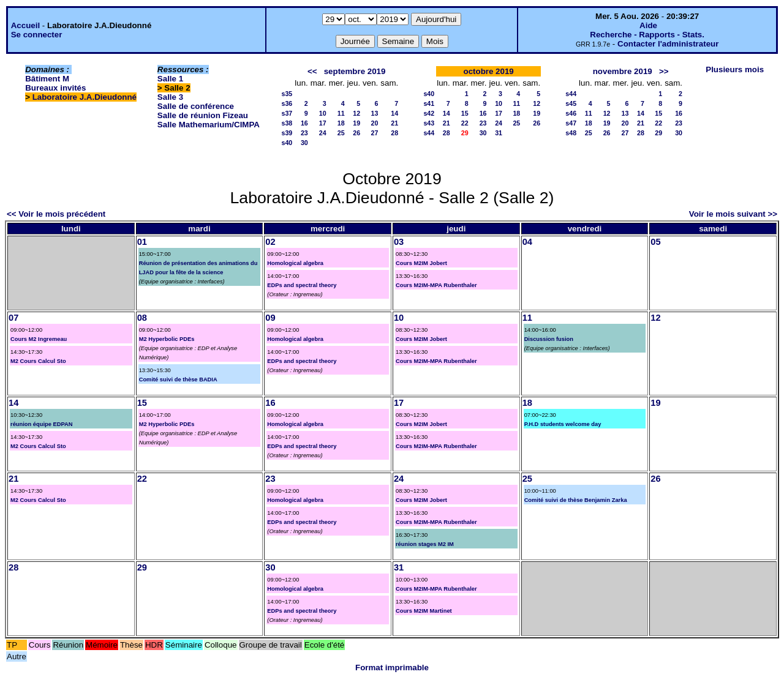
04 (527, 242)
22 (465, 123)
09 (270, 318)
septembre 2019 (355, 71)
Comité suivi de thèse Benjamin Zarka (576, 500)
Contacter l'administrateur (668, 44)
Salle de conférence (196, 106)
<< (312, 71)
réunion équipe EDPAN (41, 424)
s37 (287, 113)
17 (323, 123)
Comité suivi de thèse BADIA (178, 380)
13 (374, 113)
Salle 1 (170, 79)
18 (341, 123)
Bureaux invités (55, 88)
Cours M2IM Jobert (421, 263)
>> (664, 71)
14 (394, 113)
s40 (287, 143)
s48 (571, 133)
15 (465, 113)
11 (341, 113)
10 (323, 113)
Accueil (25, 25)
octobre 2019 (489, 71)
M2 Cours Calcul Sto (38, 361)
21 (394, 123)
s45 (571, 103)
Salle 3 (170, 97)
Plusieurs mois (735, 69)
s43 (429, 123)
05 (655, 242)
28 (394, 133)
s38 (287, 123)
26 (356, 133)
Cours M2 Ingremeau (39, 339)
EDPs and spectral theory (302, 285)
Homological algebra (295, 263)
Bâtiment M (47, 79)
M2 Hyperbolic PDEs (167, 339)
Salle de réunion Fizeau (203, 115)
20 (374, 123)
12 (356, 113)
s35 (287, 94)
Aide (648, 25)
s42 (429, 113)
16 (304, 123)
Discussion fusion (549, 339)
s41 (429, 103)
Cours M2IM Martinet (424, 611)
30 (304, 143)
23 (304, 133)
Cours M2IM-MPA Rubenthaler (436, 285)
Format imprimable (392, 668)
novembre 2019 (623, 71)
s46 (571, 113)
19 (356, 123)
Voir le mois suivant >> (733, 214)
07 (13, 318)
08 (142, 318)
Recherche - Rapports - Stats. (647, 35)
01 (142, 242)
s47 (571, 123)
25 (341, 133)
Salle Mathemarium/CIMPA (209, 125)
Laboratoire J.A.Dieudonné (85, 97)
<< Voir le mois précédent (56, 214)
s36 (287, 103)
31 (499, 133)
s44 (429, 133)
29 (658, 133)
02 (270, 242)
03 (399, 242)
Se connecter (37, 35)
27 (374, 133)
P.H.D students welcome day (563, 424)
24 (323, 133)
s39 (287, 133)
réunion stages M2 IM (425, 544)
